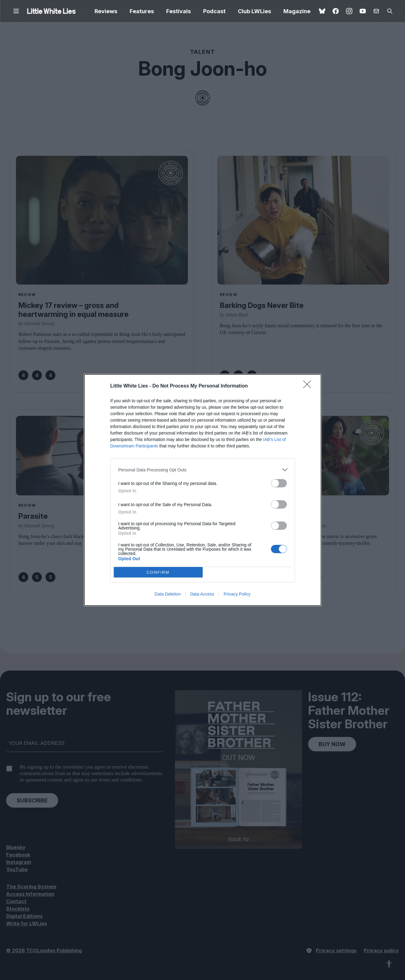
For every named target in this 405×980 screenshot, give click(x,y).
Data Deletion (168, 594)
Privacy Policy (237, 594)
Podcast (214, 11)
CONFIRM (158, 572)
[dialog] (203, 490)
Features (142, 11)
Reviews (106, 11)
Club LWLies (255, 11)
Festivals (179, 11)
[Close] (309, 386)
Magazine (297, 11)
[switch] (279, 483)
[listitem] (203, 470)
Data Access (202, 594)
